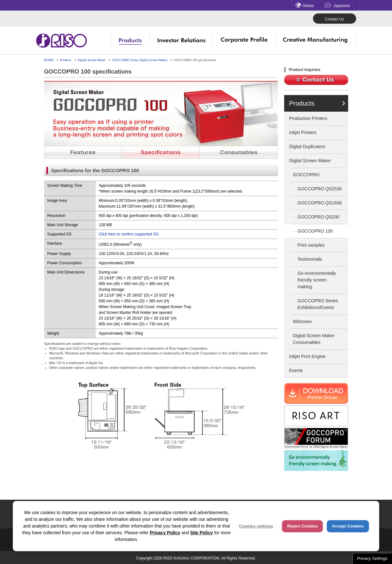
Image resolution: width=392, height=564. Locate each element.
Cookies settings (256, 526)
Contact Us (334, 19)
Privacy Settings (372, 558)
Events (296, 370)
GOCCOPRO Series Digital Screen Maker (140, 60)
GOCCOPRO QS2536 (320, 189)
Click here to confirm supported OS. (129, 234)
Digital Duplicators (307, 147)
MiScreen (303, 322)
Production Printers (308, 118)
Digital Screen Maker (92, 60)
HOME (49, 60)
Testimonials (310, 259)
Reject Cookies (302, 526)
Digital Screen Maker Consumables (314, 339)
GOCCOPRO (306, 175)
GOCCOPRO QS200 (319, 217)
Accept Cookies (348, 526)
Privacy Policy (165, 533)
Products (66, 60)
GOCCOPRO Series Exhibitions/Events (318, 304)
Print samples (311, 245)
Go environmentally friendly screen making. (317, 280)
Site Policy (201, 533)
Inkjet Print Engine (308, 356)
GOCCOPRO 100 (315, 231)
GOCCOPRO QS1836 (320, 203)
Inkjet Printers (303, 132)
